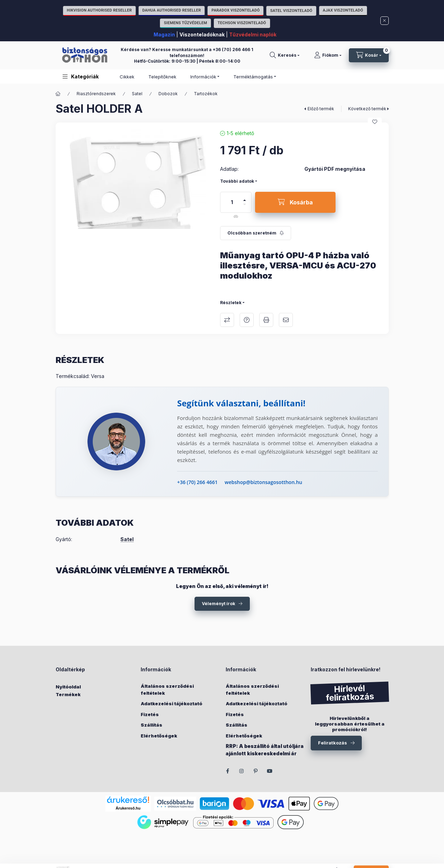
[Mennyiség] (232, 202)
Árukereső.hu (128, 808)
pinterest (256, 771)
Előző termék (321, 109)
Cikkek (127, 77)
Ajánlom (286, 320)
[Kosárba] (295, 202)
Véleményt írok (219, 604)
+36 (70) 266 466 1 (233, 50)
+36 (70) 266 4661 (197, 482)
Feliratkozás (333, 743)
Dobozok (168, 94)
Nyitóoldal (68, 687)
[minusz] (245, 207)
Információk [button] (203, 77)
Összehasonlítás (227, 320)
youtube (270, 771)
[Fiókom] (328, 55)
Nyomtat (266, 320)
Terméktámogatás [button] (253, 77)
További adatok (237, 181)
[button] (81, 76)
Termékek (68, 694)
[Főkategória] (58, 94)
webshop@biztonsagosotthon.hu (263, 482)
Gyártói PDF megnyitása (335, 169)
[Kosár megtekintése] (369, 55)
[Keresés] (285, 55)
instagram (242, 771)
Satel (137, 94)
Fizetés (150, 714)
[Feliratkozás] (256, 233)
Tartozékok (206, 94)
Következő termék (367, 109)
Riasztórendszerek (96, 94)
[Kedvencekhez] (375, 122)
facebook (228, 771)
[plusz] (245, 197)
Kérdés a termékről (247, 320)
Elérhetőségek (159, 736)
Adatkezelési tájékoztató (171, 703)
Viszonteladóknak (202, 34)
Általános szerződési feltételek (167, 689)
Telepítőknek (162, 77)
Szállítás (151, 725)
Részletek (231, 303)
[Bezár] (385, 21)
